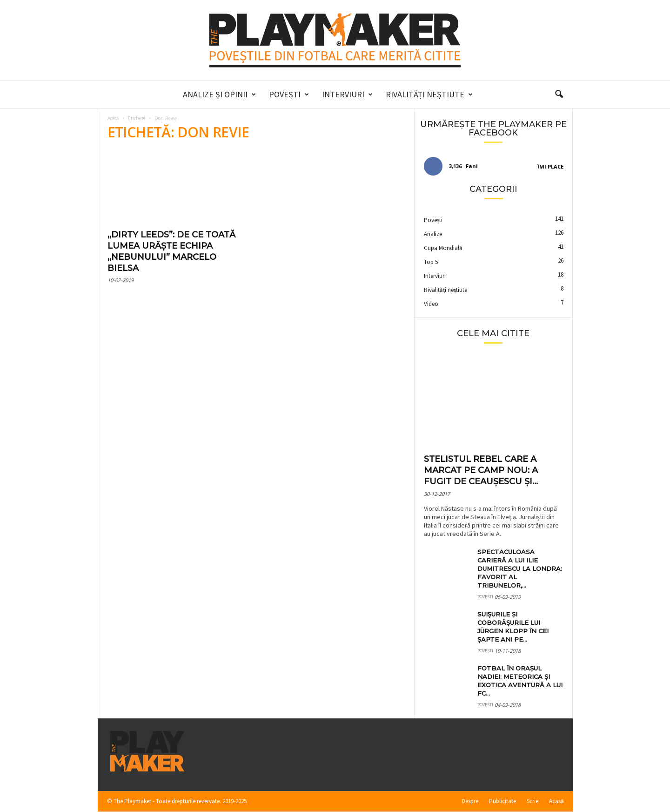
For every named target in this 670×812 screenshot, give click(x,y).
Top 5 (431, 262)
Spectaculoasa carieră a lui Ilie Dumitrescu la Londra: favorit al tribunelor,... (520, 568)
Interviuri (347, 95)
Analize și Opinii (219, 95)
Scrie (533, 801)
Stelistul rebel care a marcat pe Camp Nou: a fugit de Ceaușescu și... (481, 470)
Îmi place (550, 166)
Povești (289, 95)
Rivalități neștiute (429, 95)
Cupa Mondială (443, 248)
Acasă (113, 118)
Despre (470, 801)
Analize (433, 234)
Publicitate (502, 801)
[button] (559, 95)
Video (431, 304)
